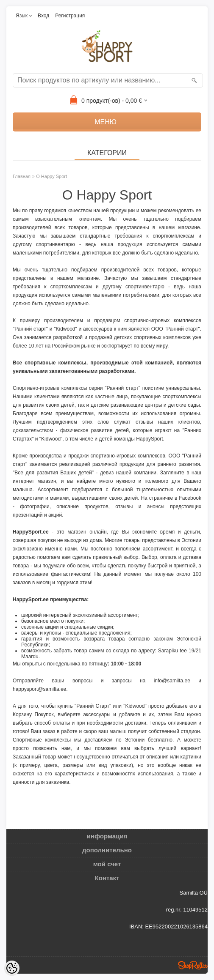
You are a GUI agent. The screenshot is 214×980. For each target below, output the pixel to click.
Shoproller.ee (193, 965)
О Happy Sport (51, 176)
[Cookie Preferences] (12, 968)
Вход (43, 16)
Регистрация (70, 16)
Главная (22, 176)
